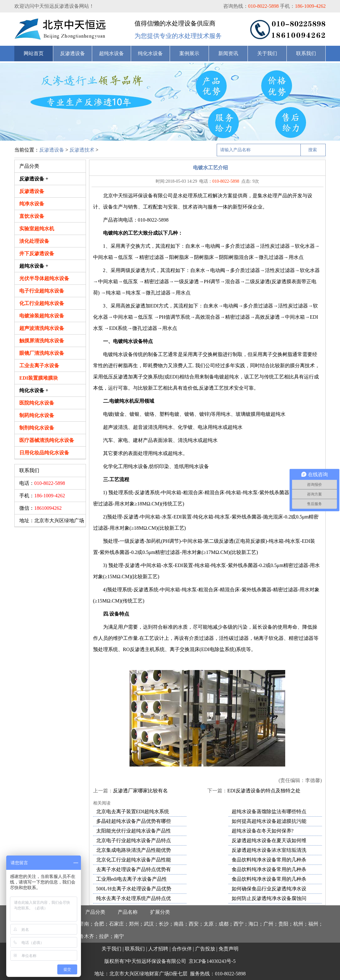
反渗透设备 (73, 53)
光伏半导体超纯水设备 (44, 278)
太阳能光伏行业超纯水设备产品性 (134, 831)
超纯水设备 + (34, 266)
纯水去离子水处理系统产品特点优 (134, 898)
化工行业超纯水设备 (42, 303)
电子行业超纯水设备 (42, 291)
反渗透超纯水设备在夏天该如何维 (269, 840)
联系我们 (306, 53)
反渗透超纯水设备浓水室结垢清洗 (269, 850)
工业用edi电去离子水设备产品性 (132, 879)
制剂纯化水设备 (37, 428)
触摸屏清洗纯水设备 (42, 341)
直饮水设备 (32, 216)
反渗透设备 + (34, 179)
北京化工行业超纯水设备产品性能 (134, 860)
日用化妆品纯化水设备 (44, 453)
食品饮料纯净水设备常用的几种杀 (269, 860)
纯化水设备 (150, 53)
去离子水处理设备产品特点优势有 (134, 869)
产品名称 (128, 912)
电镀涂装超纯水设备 (42, 316)
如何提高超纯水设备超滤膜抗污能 (269, 821)
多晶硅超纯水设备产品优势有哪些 (134, 821)
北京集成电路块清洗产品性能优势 (134, 850)
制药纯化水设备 (37, 415)
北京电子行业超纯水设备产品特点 (134, 840)
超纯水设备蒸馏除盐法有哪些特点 (269, 811)
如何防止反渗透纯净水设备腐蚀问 (269, 898)
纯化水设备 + (34, 390)
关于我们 (267, 53)
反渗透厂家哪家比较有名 (140, 791)
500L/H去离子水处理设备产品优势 (134, 889)
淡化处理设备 (34, 241)
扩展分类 (160, 912)
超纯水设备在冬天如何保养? (263, 831)
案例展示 (189, 53)
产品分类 (95, 912)
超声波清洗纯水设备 (42, 328)
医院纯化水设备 (37, 403)
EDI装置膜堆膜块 (39, 378)
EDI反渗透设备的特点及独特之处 (264, 791)
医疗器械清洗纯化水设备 (47, 440)
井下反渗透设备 (37, 253)
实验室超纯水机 (37, 229)
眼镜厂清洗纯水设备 (42, 353)
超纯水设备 (111, 53)
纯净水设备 (32, 204)
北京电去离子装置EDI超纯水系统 (133, 811)
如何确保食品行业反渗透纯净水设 (269, 889)
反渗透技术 (82, 150)
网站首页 (34, 53)
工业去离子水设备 (39, 366)
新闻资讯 (228, 53)
